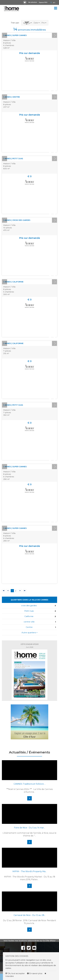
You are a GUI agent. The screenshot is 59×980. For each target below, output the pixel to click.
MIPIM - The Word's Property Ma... (29, 871)
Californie (29, 616)
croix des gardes (29, 605)
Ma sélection (33, 2)
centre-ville (29, 622)
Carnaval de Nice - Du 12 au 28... (29, 915)
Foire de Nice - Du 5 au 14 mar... (29, 828)
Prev (5, 35)
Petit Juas (29, 611)
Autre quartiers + (30, 633)
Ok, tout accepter (15, 973)
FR (51, 3)
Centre (29, 627)
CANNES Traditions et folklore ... (29, 784)
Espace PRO (43, 2)
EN (54, 3)
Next (54, 35)
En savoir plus (35, 973)
